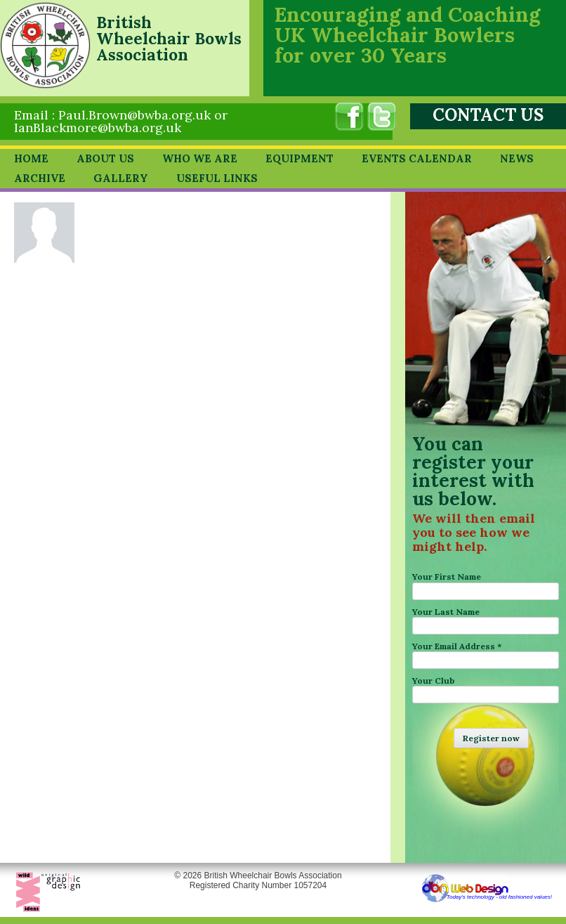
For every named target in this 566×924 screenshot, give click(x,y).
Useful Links (217, 178)
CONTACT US (488, 115)
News (517, 158)
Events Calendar (417, 158)
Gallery (121, 178)
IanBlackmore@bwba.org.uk (98, 128)
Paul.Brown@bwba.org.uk (134, 115)
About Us (105, 158)
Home (31, 158)
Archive (40, 178)
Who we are (200, 158)
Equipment (300, 158)
